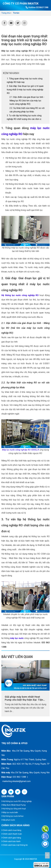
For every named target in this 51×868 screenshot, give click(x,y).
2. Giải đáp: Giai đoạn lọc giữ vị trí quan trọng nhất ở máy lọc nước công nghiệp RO (25, 90)
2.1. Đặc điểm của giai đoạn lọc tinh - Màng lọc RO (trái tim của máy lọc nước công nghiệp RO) (27, 101)
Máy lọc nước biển (10, 812)
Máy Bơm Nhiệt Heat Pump (14, 805)
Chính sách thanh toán (12, 834)
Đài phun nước (8, 820)
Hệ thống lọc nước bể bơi (12, 816)
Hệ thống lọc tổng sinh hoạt (14, 809)
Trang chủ (6, 13)
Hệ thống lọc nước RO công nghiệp (17, 801)
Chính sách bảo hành (11, 841)
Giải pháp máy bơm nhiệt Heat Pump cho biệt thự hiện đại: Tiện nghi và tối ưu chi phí (24, 698)
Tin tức (16, 13)
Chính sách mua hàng (11, 830)
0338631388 (42, 7)
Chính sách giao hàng (11, 838)
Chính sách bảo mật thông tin (15, 845)
